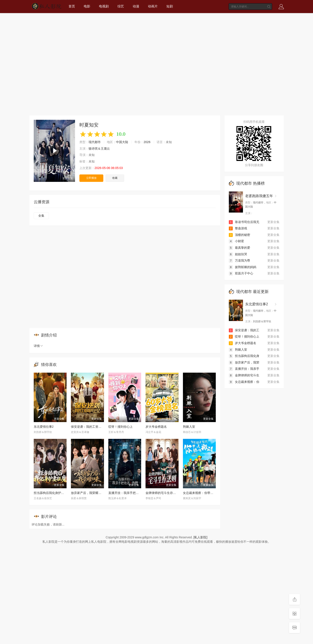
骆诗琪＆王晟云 (99, 149)
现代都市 (95, 142)
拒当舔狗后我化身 (244, 356)
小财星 (236, 241)
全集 (41, 216)
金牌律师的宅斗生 (244, 375)
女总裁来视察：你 (244, 382)
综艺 (121, 6)
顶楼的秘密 (239, 235)
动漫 (136, 6)
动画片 (153, 6)
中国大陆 (122, 142)
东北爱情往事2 (44, 427)
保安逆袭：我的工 (244, 330)
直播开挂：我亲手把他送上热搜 (130, 493)
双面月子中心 (241, 273)
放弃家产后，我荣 (244, 362)
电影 (87, 6)
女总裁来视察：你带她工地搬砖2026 (208, 493)
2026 (147, 142)
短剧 (170, 6)
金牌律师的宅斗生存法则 (162, 493)
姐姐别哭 (238, 254)
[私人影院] (201, 537)
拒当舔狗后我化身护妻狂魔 (52, 493)
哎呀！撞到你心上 (121, 427)
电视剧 (104, 6)
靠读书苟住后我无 (244, 222)
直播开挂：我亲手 (244, 369)
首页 (72, 6)
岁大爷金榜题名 (156, 427)
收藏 (115, 178)
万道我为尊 (239, 260)
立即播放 (91, 178)
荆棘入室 (189, 427)
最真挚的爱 (239, 248)
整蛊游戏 (238, 228)
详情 (38, 346)
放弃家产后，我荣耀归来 (88, 493)
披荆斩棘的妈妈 (243, 267)
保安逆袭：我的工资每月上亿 (91, 427)
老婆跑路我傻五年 (259, 196)
